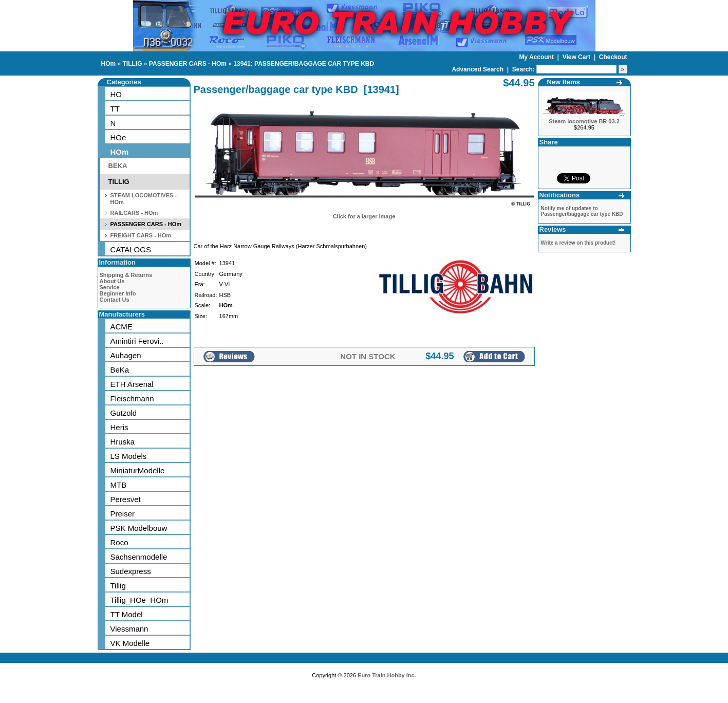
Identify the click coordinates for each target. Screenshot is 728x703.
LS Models (129, 456)
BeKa (120, 370)
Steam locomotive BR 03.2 (584, 121)
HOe (118, 137)
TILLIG (133, 64)
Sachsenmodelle (139, 557)
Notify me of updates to (582, 211)
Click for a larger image (364, 216)
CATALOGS (131, 249)
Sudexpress (131, 571)
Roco (119, 542)
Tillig (118, 586)
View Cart (577, 57)
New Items (564, 82)
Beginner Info (118, 293)
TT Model (127, 614)
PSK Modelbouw (139, 528)
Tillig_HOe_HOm (139, 600)
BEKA (118, 166)
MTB (119, 485)
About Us (112, 281)
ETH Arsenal (132, 384)
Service (110, 287)
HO (116, 94)
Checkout (613, 57)
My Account (537, 57)
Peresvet (126, 499)
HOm (109, 64)
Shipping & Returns (126, 275)
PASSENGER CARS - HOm (188, 64)
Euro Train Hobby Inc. (387, 675)
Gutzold (124, 413)
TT (115, 109)
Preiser (123, 514)
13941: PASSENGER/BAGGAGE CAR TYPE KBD (304, 64)
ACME (122, 327)
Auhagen (126, 355)
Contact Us (115, 300)
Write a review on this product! (578, 243)
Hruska (123, 442)
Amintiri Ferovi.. (137, 341)
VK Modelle (130, 643)
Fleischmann (132, 399)
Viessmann (129, 629)
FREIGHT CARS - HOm (141, 235)
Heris (119, 427)
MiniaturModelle (138, 470)
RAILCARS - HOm (134, 213)
